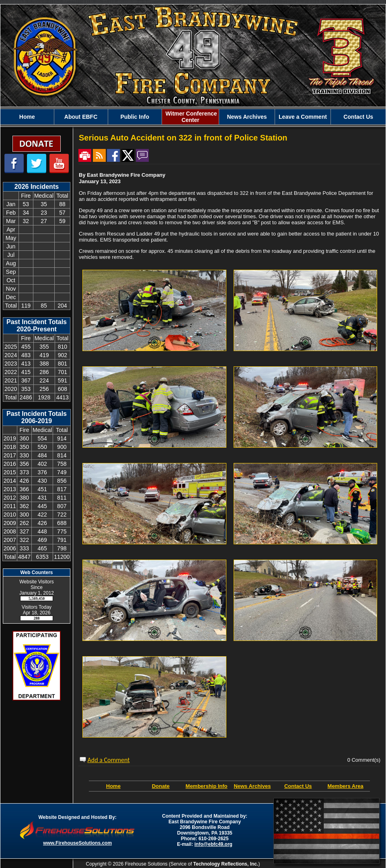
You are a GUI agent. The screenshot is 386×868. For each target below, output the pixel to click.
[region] (193, 117)
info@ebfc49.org (214, 844)
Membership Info (207, 786)
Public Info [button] (135, 117)
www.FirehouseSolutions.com (77, 843)
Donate (161, 786)
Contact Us (358, 117)
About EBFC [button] (81, 117)
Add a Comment (109, 760)
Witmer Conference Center (191, 117)
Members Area (346, 786)
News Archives (247, 117)
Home (27, 117)
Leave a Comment (303, 117)
